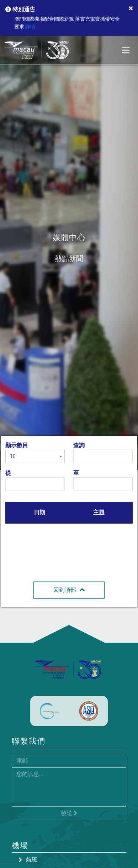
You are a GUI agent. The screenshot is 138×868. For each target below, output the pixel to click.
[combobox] (35, 456)
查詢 (79, 445)
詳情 (30, 27)
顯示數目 (17, 445)
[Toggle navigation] (126, 50)
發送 (69, 813)
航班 (32, 860)
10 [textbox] (13, 456)
